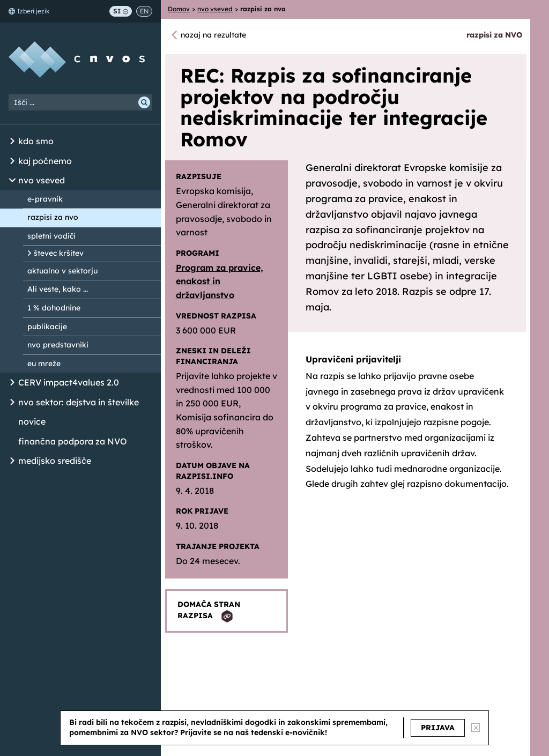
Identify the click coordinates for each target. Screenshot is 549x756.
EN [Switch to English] (144, 11)
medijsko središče (55, 461)
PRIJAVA (438, 728)
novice (32, 421)
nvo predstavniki (58, 345)
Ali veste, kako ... (58, 289)
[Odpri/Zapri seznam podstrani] (12, 142)
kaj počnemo (45, 161)
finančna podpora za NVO (73, 441)
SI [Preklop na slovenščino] (121, 11)
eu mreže (44, 364)
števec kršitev (59, 253)
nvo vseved (42, 180)
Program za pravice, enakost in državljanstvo (220, 281)
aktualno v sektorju (62, 271)
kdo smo (36, 141)
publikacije (47, 327)
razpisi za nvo (53, 217)
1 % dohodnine (54, 308)
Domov (179, 9)
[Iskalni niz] (80, 102)
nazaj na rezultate (213, 35)
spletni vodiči (51, 236)
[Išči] (144, 102)
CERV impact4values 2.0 (69, 382)
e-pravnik (45, 199)
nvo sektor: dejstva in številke (79, 402)
